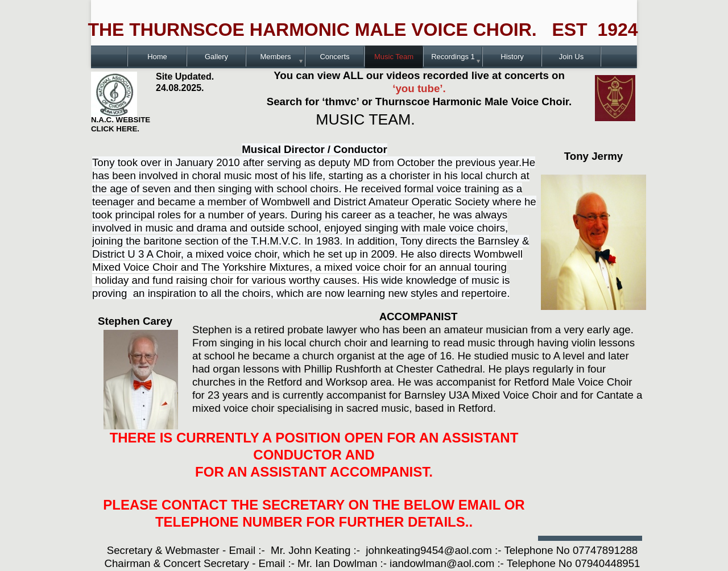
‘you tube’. (419, 88)
